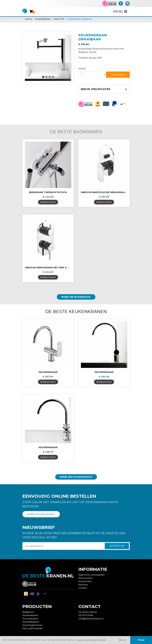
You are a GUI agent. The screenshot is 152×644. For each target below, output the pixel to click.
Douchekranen (30, 619)
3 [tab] (50, 77)
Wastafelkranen (31, 622)
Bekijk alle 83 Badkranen (76, 297)
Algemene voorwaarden (92, 575)
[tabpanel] (48, 58)
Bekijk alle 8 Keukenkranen (76, 477)
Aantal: (82, 69)
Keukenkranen (43, 19)
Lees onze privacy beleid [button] (91, 640)
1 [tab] (43, 77)
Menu (120, 12)
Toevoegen (118, 75)
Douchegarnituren (32, 625)
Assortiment (85, 581)
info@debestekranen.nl (91, 619)
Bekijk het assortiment (41, 514)
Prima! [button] (141, 640)
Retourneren (85, 578)
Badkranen (28, 612)
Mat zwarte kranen (33, 628)
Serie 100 (59, 19)
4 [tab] (53, 77)
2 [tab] (46, 77)
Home (28, 19)
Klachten (83, 585)
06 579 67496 (86, 615)
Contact (83, 588)
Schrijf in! (117, 546)
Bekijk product (48, 202)
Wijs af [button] (122, 640)
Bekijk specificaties (96, 89)
